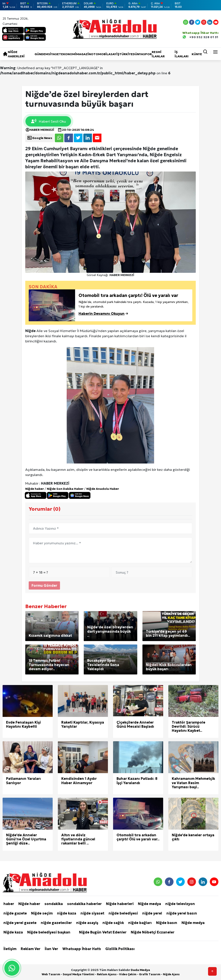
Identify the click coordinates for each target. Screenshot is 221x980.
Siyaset (55, 54)
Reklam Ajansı (107, 974)
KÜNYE (197, 54)
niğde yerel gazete (20, 923)
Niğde (30, 331)
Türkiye (126, 54)
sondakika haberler (84, 904)
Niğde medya (149, 904)
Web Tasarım (51, 974)
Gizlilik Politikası (120, 949)
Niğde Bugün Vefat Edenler (103, 932)
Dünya (138, 54)
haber (9, 904)
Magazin (84, 54)
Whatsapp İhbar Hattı (82, 949)
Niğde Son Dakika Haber (65, 489)
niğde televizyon (180, 904)
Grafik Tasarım (150, 974)
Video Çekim (128, 974)
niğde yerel (152, 913)
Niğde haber (35, 489)
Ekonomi (69, 54)
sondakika (54, 904)
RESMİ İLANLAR (158, 54)
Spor (147, 54)
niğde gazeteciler (56, 923)
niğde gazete (15, 913)
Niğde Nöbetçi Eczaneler (153, 932)
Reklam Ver (31, 949)
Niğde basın (167, 923)
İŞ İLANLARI (182, 54)
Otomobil (100, 54)
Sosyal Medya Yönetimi (79, 974)
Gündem (41, 54)
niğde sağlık (113, 923)
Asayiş (114, 54)
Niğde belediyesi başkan (49, 932)
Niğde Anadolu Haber (103, 489)
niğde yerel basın (182, 913)
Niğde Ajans (171, 974)
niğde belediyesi (123, 913)
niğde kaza (67, 913)
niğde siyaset (92, 913)
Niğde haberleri (16, 54)
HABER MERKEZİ (40, 130)
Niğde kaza (13, 932)
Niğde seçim (42, 913)
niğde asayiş (87, 923)
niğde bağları (140, 923)
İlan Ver (51, 949)
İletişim (10, 949)
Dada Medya (140, 970)
